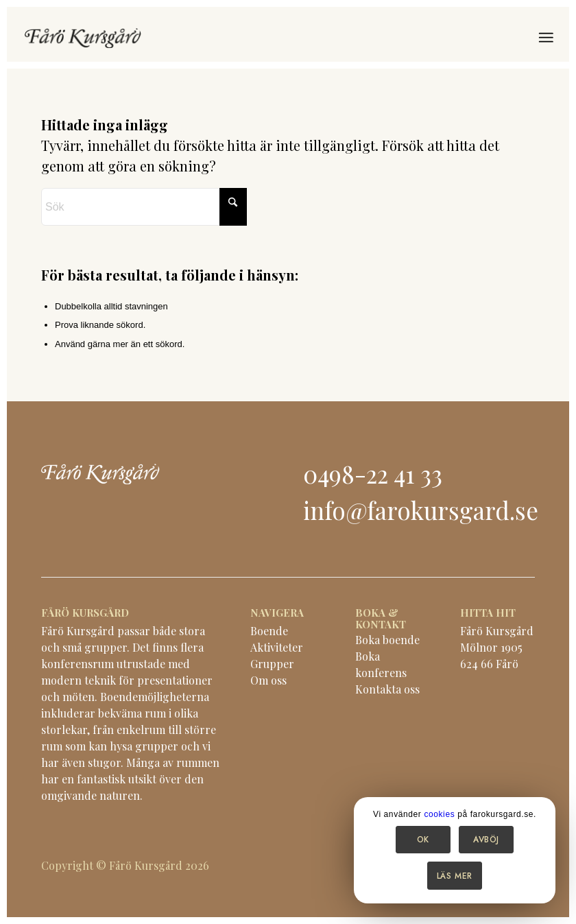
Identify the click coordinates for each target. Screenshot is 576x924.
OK (423, 840)
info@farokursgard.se (421, 510)
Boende (269, 631)
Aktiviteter (277, 647)
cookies (439, 814)
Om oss (268, 680)
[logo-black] (83, 38)
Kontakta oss (387, 689)
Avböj (486, 840)
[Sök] (144, 207)
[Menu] (545, 38)
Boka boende (387, 640)
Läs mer (455, 876)
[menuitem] (545, 38)
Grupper (272, 664)
